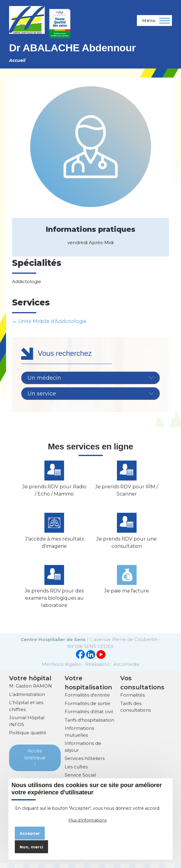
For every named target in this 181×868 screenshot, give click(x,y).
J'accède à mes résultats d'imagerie (54, 546)
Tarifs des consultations (136, 712)
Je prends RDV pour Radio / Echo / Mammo (54, 492)
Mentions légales (61, 669)
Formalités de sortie (87, 708)
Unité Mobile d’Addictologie (52, 321)
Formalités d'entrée (87, 700)
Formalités (133, 700)
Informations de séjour (83, 752)
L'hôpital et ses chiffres (26, 711)
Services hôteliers (85, 763)
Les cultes (76, 772)
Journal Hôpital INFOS (27, 726)
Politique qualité (28, 737)
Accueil (17, 60)
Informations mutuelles (79, 736)
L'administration (27, 699)
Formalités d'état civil (89, 716)
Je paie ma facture (127, 596)
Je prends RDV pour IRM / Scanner (127, 492)
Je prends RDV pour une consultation (127, 546)
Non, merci (31, 847)
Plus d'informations (88, 820)
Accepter (30, 833)
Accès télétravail (35, 762)
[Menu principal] (154, 21)
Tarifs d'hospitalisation (89, 725)
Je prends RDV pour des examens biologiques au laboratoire (54, 603)
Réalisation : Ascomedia (112, 669)
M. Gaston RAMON (31, 691)
